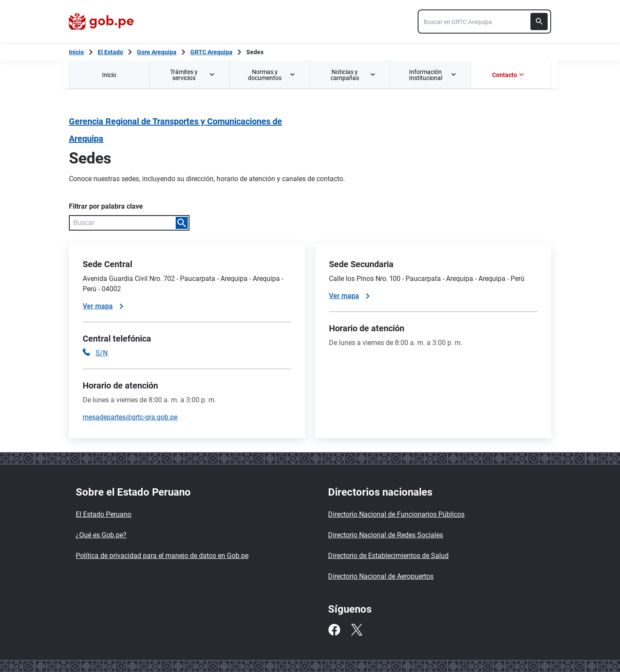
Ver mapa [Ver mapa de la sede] (103, 306)
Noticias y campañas (353, 75)
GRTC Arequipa (211, 52)
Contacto (509, 75)
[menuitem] (109, 75)
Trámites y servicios (193, 75)
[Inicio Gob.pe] (76, 52)
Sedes (255, 52)
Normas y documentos (272, 75)
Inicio (109, 75)
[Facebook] (334, 630)
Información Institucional (433, 75)
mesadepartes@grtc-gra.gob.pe (130, 417)
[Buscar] (539, 22)
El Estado (110, 52)
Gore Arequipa (157, 52)
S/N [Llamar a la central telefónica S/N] (102, 353)
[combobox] (484, 22)
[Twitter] (356, 630)
